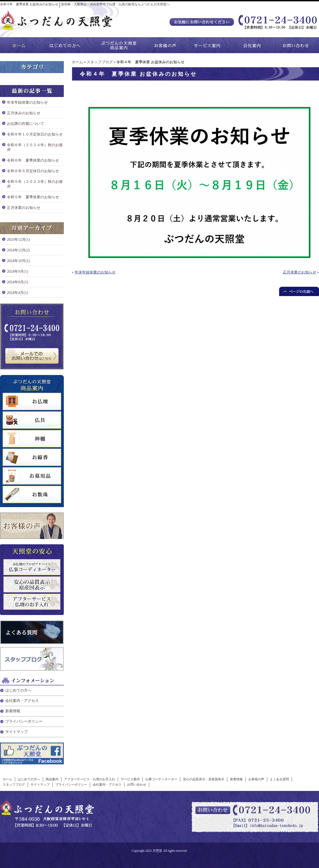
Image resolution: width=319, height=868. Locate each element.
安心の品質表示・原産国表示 (204, 779)
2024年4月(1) (17, 293)
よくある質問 (279, 779)
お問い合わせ (137, 785)
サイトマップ (16, 732)
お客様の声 (256, 779)
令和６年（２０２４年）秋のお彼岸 (35, 147)
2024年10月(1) (18, 261)
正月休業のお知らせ (300, 272)
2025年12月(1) (18, 240)
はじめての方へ (18, 690)
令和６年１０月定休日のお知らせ (35, 134)
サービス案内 (130, 779)
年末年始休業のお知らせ (95, 272)
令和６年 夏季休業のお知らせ (33, 160)
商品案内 (52, 779)
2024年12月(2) (18, 250)
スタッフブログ (100, 62)
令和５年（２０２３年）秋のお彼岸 (35, 184)
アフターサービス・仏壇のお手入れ (90, 779)
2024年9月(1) (17, 271)
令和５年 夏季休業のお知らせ (33, 197)
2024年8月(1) (17, 282)
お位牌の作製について (26, 124)
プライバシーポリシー (24, 721)
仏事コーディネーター (161, 779)
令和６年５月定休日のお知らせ (33, 171)
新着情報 (13, 711)
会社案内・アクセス (22, 701)
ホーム (77, 62)
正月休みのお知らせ (24, 113)
